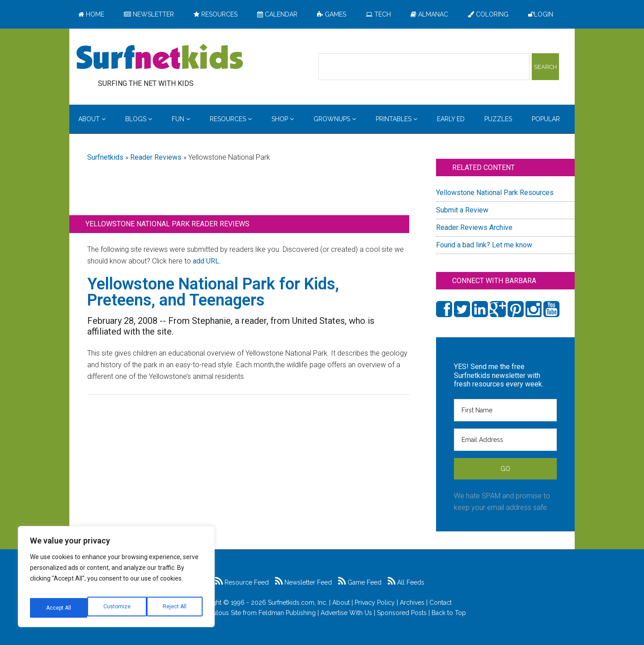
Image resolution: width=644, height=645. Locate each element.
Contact (441, 603)
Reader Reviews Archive (474, 227)
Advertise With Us (346, 613)
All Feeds (406, 582)
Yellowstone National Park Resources (495, 193)
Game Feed (360, 582)
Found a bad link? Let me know (484, 245)
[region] (116, 580)
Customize (59, 608)
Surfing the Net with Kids (160, 58)
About (341, 603)
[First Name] (505, 410)
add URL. (207, 261)
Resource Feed (242, 582)
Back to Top (449, 613)
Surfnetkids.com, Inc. (298, 603)
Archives (412, 603)
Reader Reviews (156, 157)
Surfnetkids (105, 157)
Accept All (175, 608)
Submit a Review (462, 210)
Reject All (117, 608)
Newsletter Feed (303, 582)
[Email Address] (505, 440)
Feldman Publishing (287, 613)
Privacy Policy (375, 603)
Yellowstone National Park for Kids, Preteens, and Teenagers (213, 292)
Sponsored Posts (402, 613)
